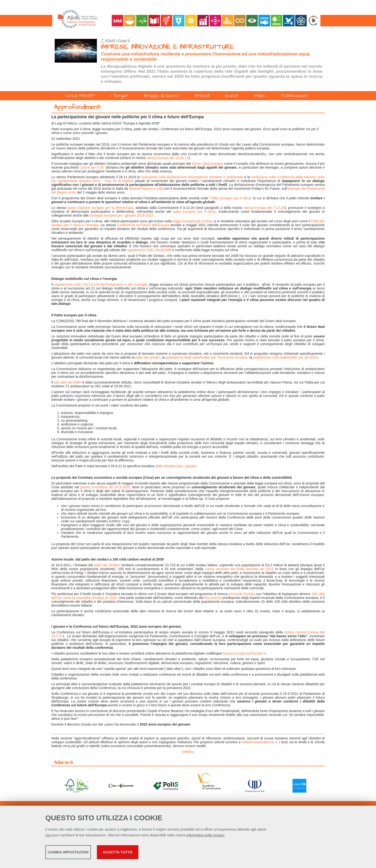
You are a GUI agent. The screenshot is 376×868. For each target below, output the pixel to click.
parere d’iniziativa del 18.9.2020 (105, 487)
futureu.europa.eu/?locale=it (244, 653)
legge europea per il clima (192, 221)
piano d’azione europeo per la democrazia (100, 208)
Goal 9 (124, 41)
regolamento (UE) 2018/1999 (149, 250)
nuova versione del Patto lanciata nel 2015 (239, 569)
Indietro (188, 752)
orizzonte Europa (242, 594)
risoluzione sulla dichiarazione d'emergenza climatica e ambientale (192, 177)
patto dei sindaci (148, 357)
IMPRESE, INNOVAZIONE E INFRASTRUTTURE (167, 47)
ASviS (110, 41)
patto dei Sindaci (107, 565)
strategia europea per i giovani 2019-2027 (121, 215)
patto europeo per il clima (194, 212)
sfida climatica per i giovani (176, 466)
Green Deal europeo (208, 164)
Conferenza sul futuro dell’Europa (143, 225)
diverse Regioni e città (146, 189)
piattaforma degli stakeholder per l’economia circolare (207, 357)
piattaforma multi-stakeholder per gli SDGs (286, 357)
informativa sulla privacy (206, 837)
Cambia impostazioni (83, 854)
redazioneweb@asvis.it (259, 742)
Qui (48, 837)
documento (213, 598)
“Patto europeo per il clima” (231, 198)
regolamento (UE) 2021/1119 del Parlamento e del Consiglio (101, 284)
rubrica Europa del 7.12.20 (264, 208)
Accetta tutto (170, 854)
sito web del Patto (68, 382)
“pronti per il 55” (92, 167)
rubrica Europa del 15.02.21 (167, 158)
